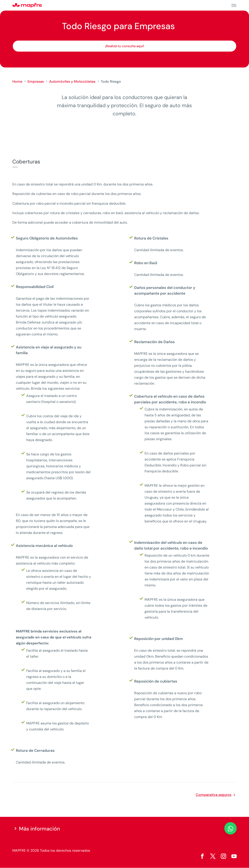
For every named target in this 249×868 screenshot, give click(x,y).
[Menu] (234, 6)
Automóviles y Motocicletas (72, 81)
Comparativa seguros (214, 795)
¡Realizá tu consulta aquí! (125, 46)
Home (17, 81)
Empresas (36, 81)
